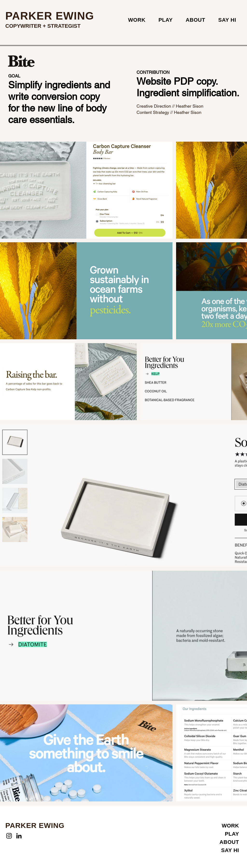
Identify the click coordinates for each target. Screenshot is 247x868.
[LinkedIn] (19, 836)
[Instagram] (9, 836)
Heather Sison (190, 106)
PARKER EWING (50, 16)
